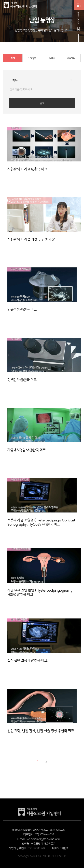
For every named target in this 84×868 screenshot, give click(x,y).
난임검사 (52, 58)
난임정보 (32, 58)
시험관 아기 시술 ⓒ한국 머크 (27, 169)
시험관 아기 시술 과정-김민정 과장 (31, 239)
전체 (13, 58)
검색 (42, 103)
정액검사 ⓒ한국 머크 (22, 380)
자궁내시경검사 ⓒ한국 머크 (27, 450)
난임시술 (71, 58)
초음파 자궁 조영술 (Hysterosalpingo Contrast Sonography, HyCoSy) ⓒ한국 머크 (41, 522)
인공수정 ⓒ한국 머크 (22, 310)
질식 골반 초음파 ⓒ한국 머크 (27, 661)
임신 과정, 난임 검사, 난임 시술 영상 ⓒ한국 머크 (41, 731)
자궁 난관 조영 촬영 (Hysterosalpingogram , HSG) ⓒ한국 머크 (40, 593)
